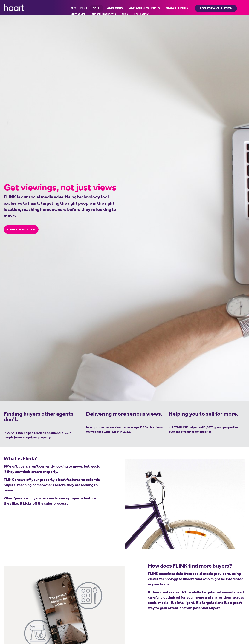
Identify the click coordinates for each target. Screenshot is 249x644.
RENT (84, 8)
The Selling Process (104, 14)
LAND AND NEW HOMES (144, 8)
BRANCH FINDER (177, 8)
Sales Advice (78, 14)
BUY (73, 8)
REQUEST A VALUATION (21, 229)
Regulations (142, 14)
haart (14, 7)
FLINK (125, 14)
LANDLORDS (114, 8)
